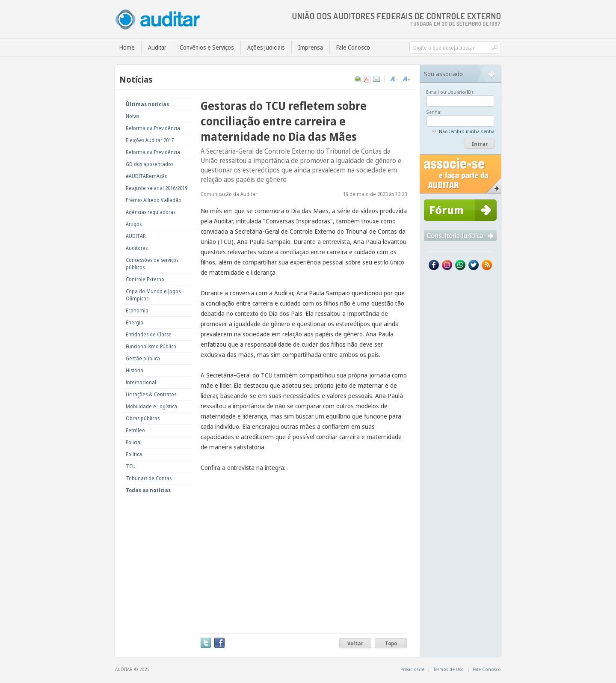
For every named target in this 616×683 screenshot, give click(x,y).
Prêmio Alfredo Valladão (154, 200)
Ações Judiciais (266, 47)
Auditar (157, 47)
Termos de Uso (449, 669)
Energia (135, 322)
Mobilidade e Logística (151, 406)
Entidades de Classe (149, 334)
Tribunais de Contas (149, 478)
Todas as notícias (148, 490)
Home (127, 47)
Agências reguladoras (151, 212)
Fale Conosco (353, 47)
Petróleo (135, 430)
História (135, 370)
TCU (131, 466)
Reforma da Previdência (153, 128)
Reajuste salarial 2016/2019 (157, 188)
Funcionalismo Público (151, 346)
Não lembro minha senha (467, 131)
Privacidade (412, 669)
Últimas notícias (147, 104)
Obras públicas (143, 418)
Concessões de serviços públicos (152, 264)
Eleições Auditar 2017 (150, 140)
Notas (132, 116)
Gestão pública (143, 358)
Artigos (134, 224)
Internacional (141, 382)
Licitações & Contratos (151, 394)
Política (134, 454)
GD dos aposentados (150, 164)
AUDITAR (136, 236)
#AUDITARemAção (147, 176)
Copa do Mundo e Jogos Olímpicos (153, 295)
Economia (137, 310)
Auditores (137, 248)
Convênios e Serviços (207, 47)
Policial (134, 442)
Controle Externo (145, 279)
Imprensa (311, 47)
